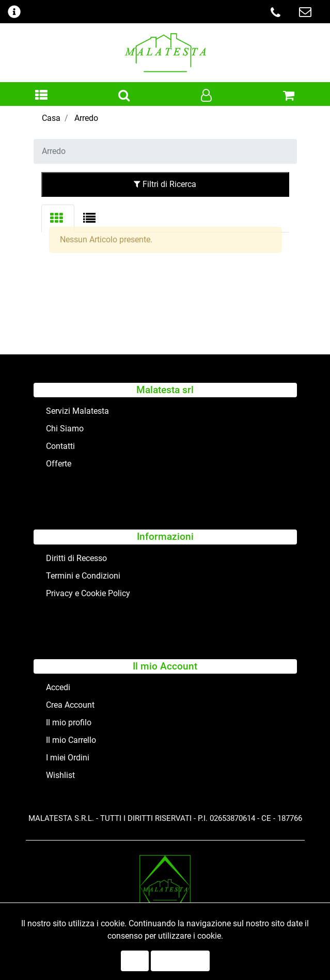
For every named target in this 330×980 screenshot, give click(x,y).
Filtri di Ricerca (165, 184)
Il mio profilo (69, 722)
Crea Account (70, 705)
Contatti (60, 446)
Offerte (59, 464)
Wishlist (60, 775)
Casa (51, 118)
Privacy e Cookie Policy (88, 593)
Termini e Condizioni (83, 576)
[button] (41, 96)
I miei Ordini (68, 758)
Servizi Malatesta (77, 411)
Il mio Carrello (71, 740)
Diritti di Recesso (76, 558)
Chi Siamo (65, 429)
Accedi (58, 687)
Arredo (86, 118)
